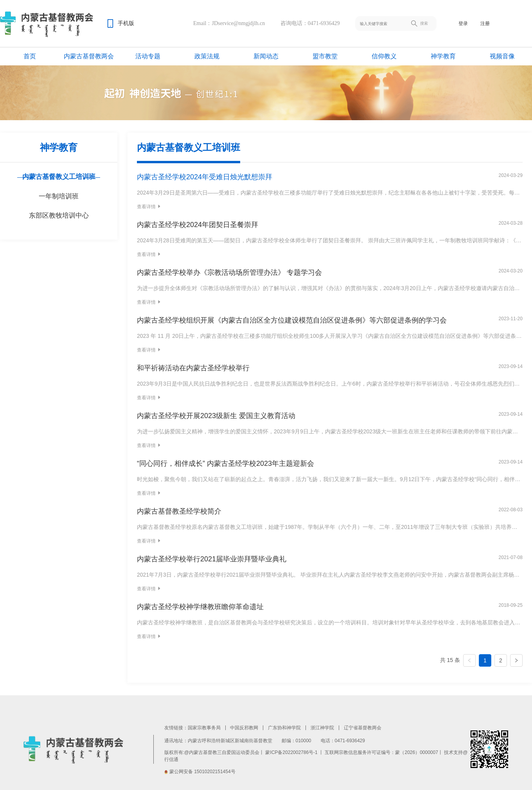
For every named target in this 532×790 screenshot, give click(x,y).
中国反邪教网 (244, 728)
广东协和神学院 (284, 728)
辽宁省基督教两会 (363, 728)
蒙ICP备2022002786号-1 (291, 752)
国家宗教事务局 (204, 728)
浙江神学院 (322, 728)
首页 (30, 56)
